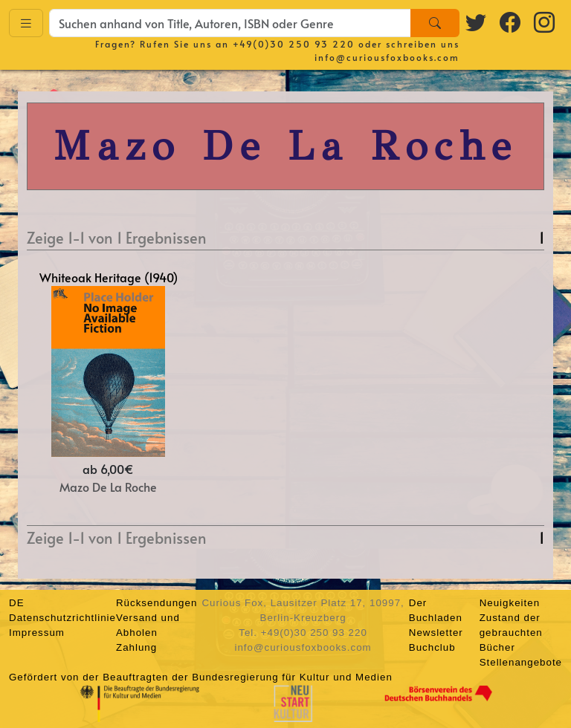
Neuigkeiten (510, 603)
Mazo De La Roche (108, 487)
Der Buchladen (436, 610)
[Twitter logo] (477, 22)
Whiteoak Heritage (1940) (109, 277)
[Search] (435, 23)
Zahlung (136, 647)
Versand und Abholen (148, 625)
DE (17, 603)
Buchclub (432, 647)
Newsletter (436, 633)
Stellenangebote (521, 662)
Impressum (37, 633)
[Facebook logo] (511, 22)
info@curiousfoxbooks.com (387, 57)
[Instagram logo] (545, 22)
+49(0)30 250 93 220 (294, 44)
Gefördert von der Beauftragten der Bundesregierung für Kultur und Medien (201, 677)
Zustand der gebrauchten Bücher (511, 633)
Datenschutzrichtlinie (62, 618)
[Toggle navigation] (26, 23)
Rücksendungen (157, 603)
